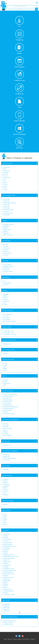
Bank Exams (20, 143)
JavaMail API (7, 178)
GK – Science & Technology (10, 321)
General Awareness (8, 402)
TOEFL (6, 525)
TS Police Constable (8, 213)
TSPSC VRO (7, 215)
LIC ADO (6, 246)
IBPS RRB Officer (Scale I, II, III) (11, 557)
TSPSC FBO (7, 205)
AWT (5, 169)
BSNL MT (6, 470)
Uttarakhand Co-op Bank (9, 595)
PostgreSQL (7, 301)
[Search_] (20, 9)
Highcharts (6, 486)
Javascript (6, 380)
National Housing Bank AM (10, 570)
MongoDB (6, 294)
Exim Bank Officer (8, 543)
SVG (5, 493)
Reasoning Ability (8, 410)
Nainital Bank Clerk (8, 572)
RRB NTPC (7, 233)
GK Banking (7, 548)
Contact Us (33, 639)
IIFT (5, 367)
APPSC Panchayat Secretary (10, 203)
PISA (5, 521)
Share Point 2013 (8, 344)
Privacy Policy (26, 639)
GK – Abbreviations (8, 314)
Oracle (5, 298)
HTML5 (6, 490)
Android (6, 505)
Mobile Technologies (19, 116)
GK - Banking (7, 319)
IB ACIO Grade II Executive (10, 621)
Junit (5, 181)
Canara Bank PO (8, 539)
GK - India (6, 316)
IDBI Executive (7, 562)
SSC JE (6, 430)
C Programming (7, 283)
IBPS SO (6, 553)
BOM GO (6, 538)
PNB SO (6, 576)
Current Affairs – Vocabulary (10, 334)
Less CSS (6, 491)
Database (20, 49)
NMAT (6, 369)
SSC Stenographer (8, 435)
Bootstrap (6, 481)
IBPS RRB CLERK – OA (9, 555)
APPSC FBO (7, 199)
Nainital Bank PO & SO (9, 574)
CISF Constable (7, 265)
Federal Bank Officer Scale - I (10, 546)
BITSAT (6, 354)
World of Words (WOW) (9, 414)
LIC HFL (6, 250)
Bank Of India (7, 534)
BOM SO (6, 536)
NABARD (6, 567)
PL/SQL (6, 299)
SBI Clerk (6, 584)
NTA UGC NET (7, 445)
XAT (5, 370)
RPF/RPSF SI (7, 226)
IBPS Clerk (6, 550)
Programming (20, 35)
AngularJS (6, 479)
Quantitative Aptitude (9, 409)
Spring (5, 186)
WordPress (6, 495)
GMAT (6, 365)
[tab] (19, 163)
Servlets (6, 185)
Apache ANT (7, 167)
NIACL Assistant (8, 253)
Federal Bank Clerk (8, 545)
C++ (5, 281)
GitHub (6, 483)
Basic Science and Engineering (10, 395)
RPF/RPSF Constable (9, 225)
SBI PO (6, 586)
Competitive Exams (19, 75)
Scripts (20, 102)
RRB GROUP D (7, 230)
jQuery (5, 382)
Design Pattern (7, 171)
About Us (10, 639)
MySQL (6, 296)
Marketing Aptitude (8, 405)
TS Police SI (7, 211)
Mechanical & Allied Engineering (11, 407)
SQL (5, 303)
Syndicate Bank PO (8, 589)
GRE (5, 518)
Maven (5, 183)
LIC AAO (6, 245)
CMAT (5, 363)
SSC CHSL (6, 425)
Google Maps (7, 484)
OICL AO (6, 255)
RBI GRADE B (7, 581)
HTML (6, 488)
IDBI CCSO (7, 560)
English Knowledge (8, 400)
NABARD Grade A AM (9, 569)
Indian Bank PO (7, 565)
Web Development (20, 62)
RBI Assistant (7, 579)
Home (5, 639)
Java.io (5, 176)
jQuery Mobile (7, 383)
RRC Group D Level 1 (9, 235)
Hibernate (6, 172)
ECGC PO (6, 541)
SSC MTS (6, 434)
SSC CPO (6, 427)
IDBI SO (6, 564)
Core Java (6, 174)
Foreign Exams (20, 89)
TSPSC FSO (7, 206)
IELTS (5, 519)
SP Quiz (6, 412)
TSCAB (6, 593)
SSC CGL (6, 423)
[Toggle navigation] (37, 3)
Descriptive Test (7, 398)
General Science (7, 403)
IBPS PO (6, 551)
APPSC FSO (7, 201)
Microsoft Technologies (19, 129)
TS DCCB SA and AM (9, 210)
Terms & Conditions (17, 639)
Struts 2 (6, 188)
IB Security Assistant (8, 623)
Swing (5, 190)
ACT (5, 514)
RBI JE (6, 582)
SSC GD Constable (8, 429)
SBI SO (6, 588)
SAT (5, 523)
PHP (5, 385)
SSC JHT (6, 432)
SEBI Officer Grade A (9, 624)
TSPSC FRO (7, 208)
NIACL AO (6, 251)
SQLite (6, 305)
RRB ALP (6, 228)
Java (20, 22)
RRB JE (6, 231)
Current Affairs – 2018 (9, 333)
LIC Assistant (7, 248)
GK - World (6, 318)
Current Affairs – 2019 (9, 331)
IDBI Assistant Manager (9, 558)
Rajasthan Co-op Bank (9, 577)
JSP (5, 179)
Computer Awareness (8, 396)
